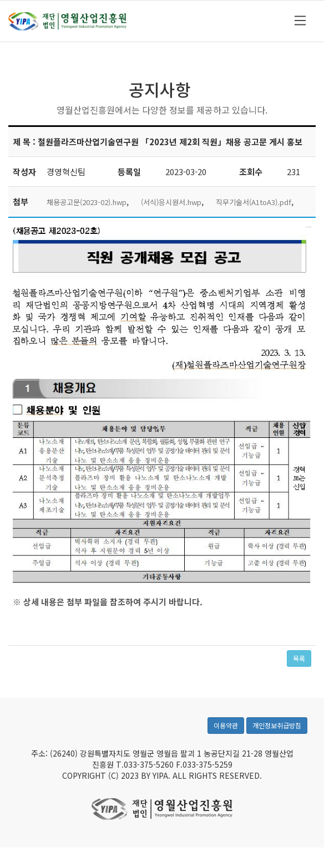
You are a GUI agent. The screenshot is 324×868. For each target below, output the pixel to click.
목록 (299, 658)
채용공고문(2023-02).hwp (87, 202)
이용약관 (226, 731)
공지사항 (160, 89)
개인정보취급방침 (277, 731)
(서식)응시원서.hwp (171, 202)
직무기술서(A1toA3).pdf (254, 202)
